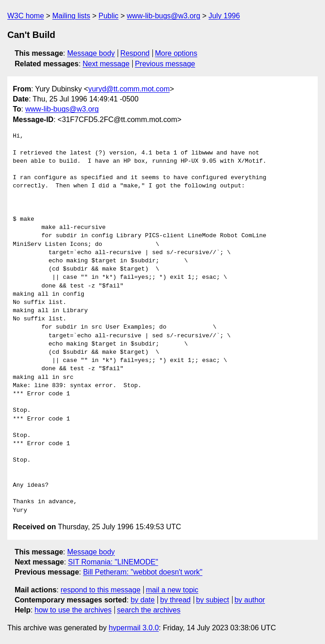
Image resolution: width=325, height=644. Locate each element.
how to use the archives (73, 610)
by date (142, 600)
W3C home (26, 16)
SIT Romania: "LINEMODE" (113, 562)
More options (176, 53)
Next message (106, 64)
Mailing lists (71, 16)
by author (250, 600)
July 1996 (225, 16)
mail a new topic (172, 590)
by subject (212, 600)
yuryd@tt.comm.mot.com (129, 89)
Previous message (165, 64)
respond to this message (100, 590)
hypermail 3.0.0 (133, 628)
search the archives (149, 610)
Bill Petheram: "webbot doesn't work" (143, 572)
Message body (91, 53)
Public (108, 16)
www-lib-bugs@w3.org (163, 16)
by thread (176, 600)
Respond (135, 53)
